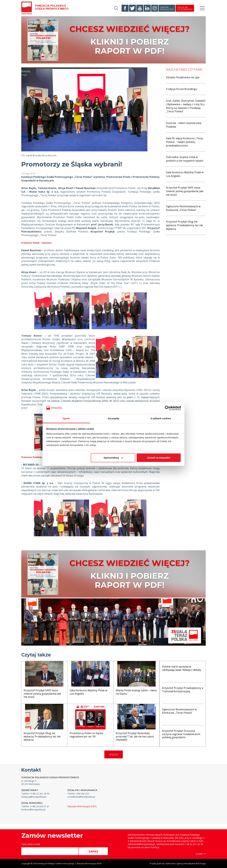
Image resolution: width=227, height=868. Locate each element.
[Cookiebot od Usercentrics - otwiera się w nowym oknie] (167, 408)
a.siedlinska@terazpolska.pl (81, 797)
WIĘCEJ (114, 755)
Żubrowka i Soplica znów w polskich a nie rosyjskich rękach (185, 159)
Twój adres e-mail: (31, 844)
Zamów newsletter (167, 8)
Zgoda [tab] (66, 418)
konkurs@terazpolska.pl (33, 809)
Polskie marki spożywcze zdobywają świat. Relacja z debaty (182, 668)
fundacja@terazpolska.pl (34, 797)
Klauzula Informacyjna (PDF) (82, 806)
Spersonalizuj (113, 458)
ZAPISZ (93, 852)
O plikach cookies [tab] (161, 418)
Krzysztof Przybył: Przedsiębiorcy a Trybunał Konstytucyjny (183, 690)
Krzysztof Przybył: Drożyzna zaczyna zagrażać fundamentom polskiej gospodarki (181, 734)
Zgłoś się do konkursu (185, 8)
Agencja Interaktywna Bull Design (191, 864)
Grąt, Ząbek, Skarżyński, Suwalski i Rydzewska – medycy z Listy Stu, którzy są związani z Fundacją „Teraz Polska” (186, 106)
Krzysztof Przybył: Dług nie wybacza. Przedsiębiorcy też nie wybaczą (184, 225)
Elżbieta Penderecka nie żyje (183, 77)
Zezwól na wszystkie (159, 458)
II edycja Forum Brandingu (182, 89)
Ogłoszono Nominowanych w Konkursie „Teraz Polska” (183, 208)
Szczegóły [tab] (113, 418)
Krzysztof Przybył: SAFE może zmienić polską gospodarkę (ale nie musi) (185, 191)
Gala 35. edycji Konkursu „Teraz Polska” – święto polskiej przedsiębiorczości (185, 142)
